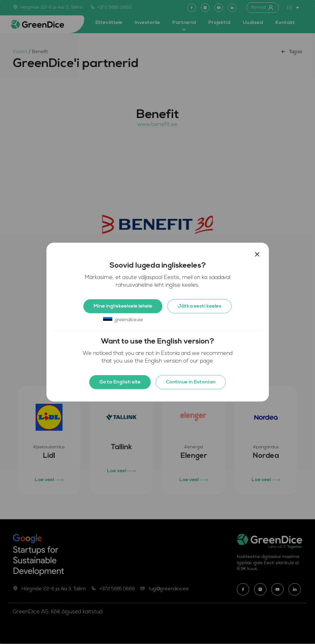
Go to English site (120, 382)
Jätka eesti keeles (199, 306)
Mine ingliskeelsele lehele (123, 306)
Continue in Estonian (191, 382)
